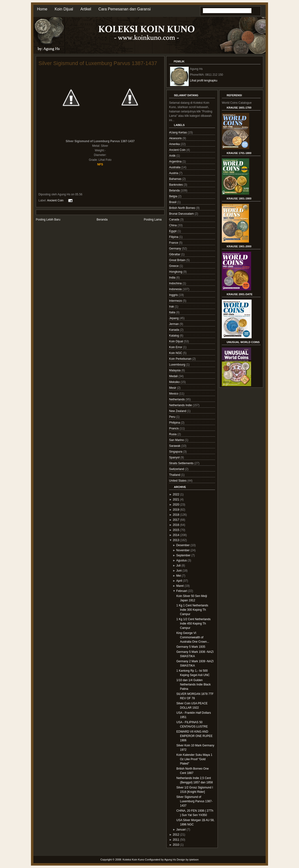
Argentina (176, 162)
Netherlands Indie (181, 405)
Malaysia (175, 370)
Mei (179, 576)
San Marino (177, 440)
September (183, 555)
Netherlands (177, 399)
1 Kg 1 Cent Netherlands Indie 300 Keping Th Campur (192, 610)
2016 (176, 525)
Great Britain (178, 260)
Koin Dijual (64, 9)
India (173, 278)
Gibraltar (175, 254)
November (183, 550)
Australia (175, 167)
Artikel (86, 9)
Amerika (175, 144)
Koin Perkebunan (181, 359)
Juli (179, 566)
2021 (176, 500)
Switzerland (177, 469)
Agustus (182, 560)
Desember (183, 545)
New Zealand (178, 411)
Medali (174, 376)
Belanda (175, 191)
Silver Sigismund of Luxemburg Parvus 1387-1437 (98, 63)
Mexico (174, 394)
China (173, 225)
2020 (176, 505)
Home (42, 9)
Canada (175, 220)
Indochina (176, 283)
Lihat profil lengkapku (204, 81)
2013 (176, 540)
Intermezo (176, 301)
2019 (176, 510)
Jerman (174, 324)
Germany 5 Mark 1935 (191, 647)
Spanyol (175, 457)
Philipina (175, 423)
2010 (176, 845)
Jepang (174, 318)
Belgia (174, 196)
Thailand (175, 475)
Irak (172, 307)
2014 (176, 535)
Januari (181, 830)
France (174, 243)
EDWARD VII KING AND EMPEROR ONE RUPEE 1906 (194, 736)
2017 (176, 520)
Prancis (174, 428)
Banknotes (176, 185)
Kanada (175, 330)
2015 (176, 530)
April (179, 581)
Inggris (174, 295)
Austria (174, 173)
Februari (182, 591)
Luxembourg (178, 365)
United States (178, 481)
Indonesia (176, 289)
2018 (176, 515)
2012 (176, 835)
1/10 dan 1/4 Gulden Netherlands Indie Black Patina (194, 684)
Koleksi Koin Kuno (133, 860)
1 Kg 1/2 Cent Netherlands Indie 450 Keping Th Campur (193, 624)
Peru (173, 417)
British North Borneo (183, 208)
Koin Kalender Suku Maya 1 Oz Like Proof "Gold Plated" (194, 759)
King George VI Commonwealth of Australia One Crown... (193, 637)
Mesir (173, 388)
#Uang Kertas (178, 132)
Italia (173, 312)
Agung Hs (170, 860)
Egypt (173, 231)
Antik (173, 156)
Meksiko (175, 382)
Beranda (102, 220)
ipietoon (194, 860)
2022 (176, 494)
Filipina (174, 237)
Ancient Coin (55, 200)
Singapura (176, 452)
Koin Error (176, 347)
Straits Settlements (182, 463)
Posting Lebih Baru (48, 220)
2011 (176, 840)
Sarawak (175, 446)
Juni (179, 571)
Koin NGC (176, 353)
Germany (176, 249)
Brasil (173, 202)
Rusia (173, 434)
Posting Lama (153, 220)
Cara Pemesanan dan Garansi (125, 9)
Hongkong (176, 272)
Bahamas (176, 179)
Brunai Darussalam (182, 214)
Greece (174, 266)
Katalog (174, 336)
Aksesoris (176, 138)
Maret (180, 586)
